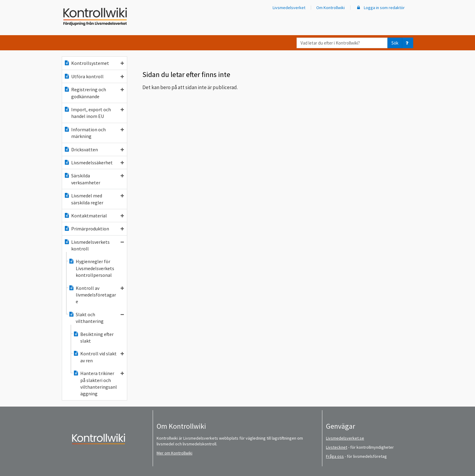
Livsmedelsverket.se (345, 438)
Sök (395, 43)
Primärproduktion (94, 229)
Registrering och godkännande (94, 93)
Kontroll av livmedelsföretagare (96, 295)
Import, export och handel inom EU (94, 113)
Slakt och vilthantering (96, 318)
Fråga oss (335, 456)
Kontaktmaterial (94, 216)
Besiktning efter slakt (93, 337)
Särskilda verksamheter (94, 179)
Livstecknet (337, 447)
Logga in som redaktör (380, 8)
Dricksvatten (94, 149)
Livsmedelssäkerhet (94, 163)
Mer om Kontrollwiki (174, 453)
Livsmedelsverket (289, 8)
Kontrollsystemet (94, 63)
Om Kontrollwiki (331, 8)
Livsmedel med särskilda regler (94, 199)
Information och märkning (94, 133)
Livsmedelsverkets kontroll (94, 245)
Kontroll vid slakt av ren (98, 357)
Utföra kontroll (94, 76)
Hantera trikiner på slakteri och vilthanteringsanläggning (98, 383)
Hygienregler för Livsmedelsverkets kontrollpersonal (91, 268)
